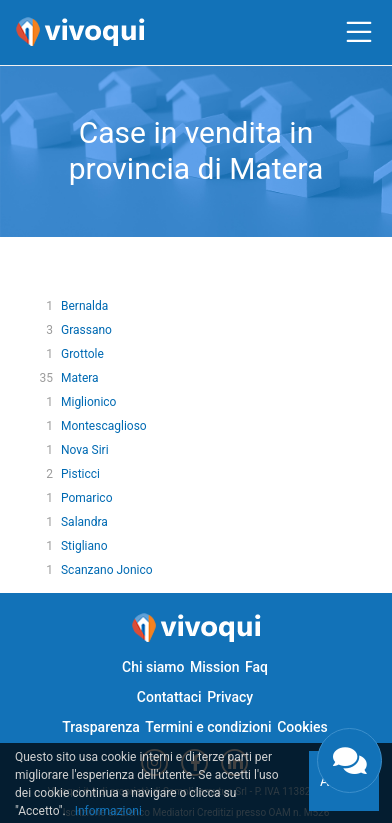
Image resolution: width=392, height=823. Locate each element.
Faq (256, 667)
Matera (80, 378)
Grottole (82, 354)
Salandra (84, 522)
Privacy (230, 697)
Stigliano (84, 546)
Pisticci (80, 474)
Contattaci (169, 697)
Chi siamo (153, 667)
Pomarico (87, 498)
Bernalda (84, 306)
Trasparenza (101, 727)
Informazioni (108, 811)
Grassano (86, 330)
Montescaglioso (104, 426)
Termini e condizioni (208, 727)
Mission (215, 667)
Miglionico (88, 402)
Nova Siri (85, 450)
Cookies (302, 727)
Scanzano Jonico (107, 570)
